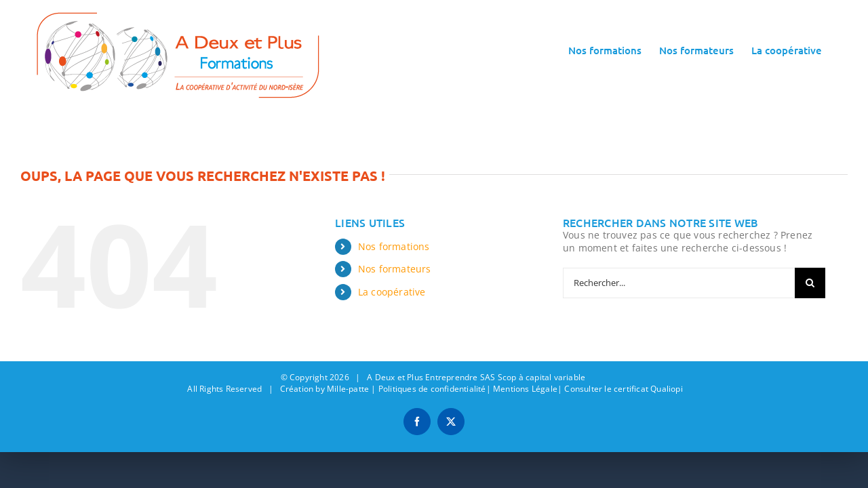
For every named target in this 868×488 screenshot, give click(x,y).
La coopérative (392, 292)
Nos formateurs (395, 269)
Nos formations (394, 246)
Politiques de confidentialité (432, 389)
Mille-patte (348, 389)
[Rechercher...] (679, 283)
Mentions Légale (525, 389)
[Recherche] (810, 283)
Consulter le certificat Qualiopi (623, 389)
